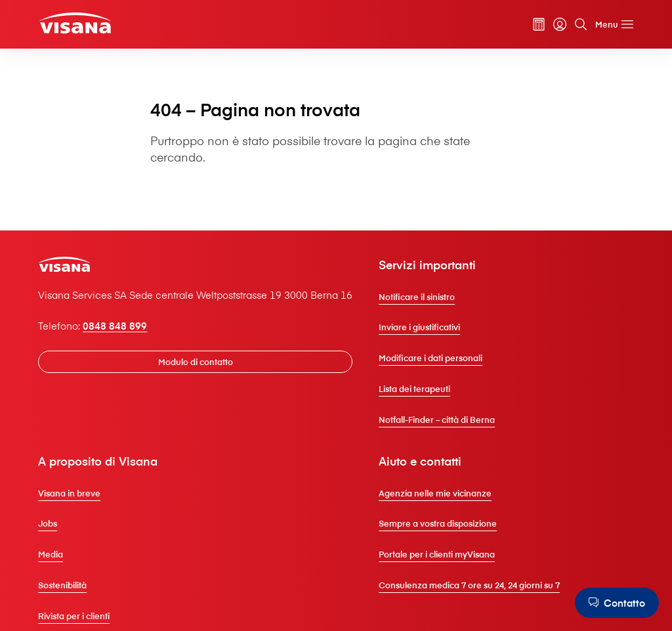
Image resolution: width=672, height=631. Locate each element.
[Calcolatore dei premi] (539, 24)
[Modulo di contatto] (195, 362)
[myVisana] (560, 24)
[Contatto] (617, 603)
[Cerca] (581, 24)
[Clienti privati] (75, 23)
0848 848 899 (115, 326)
